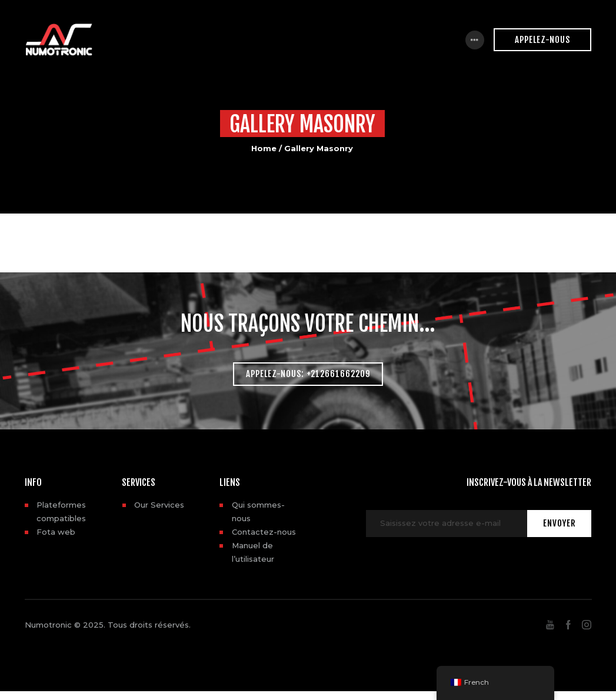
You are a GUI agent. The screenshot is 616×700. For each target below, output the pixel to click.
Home (264, 148)
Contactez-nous (264, 532)
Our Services (159, 505)
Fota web (56, 532)
